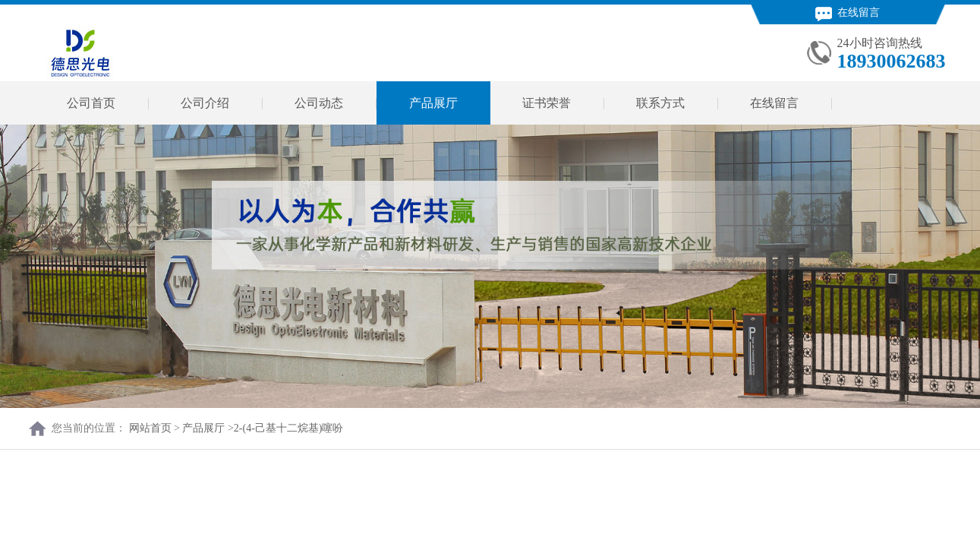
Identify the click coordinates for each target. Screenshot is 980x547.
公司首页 (91, 103)
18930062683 (892, 61)
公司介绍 (205, 103)
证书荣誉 (547, 103)
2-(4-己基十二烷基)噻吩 (289, 428)
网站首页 (150, 428)
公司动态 (319, 103)
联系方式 (660, 103)
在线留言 (848, 13)
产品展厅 (433, 103)
